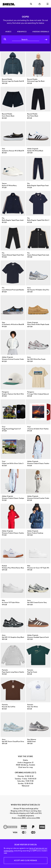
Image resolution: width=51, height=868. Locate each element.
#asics (8, 32)
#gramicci (22, 32)
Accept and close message (26, 860)
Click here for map (26, 767)
